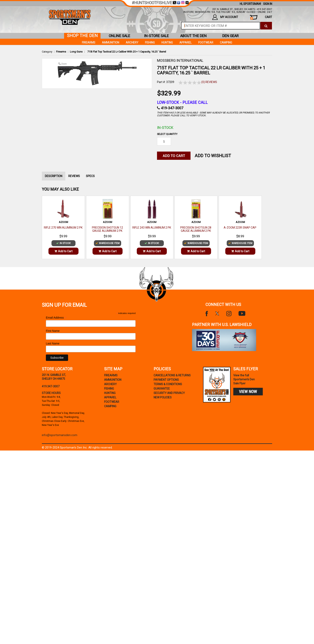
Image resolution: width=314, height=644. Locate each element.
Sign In (268, 4)
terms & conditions (168, 384)
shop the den (82, 36)
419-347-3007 (172, 108)
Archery (132, 43)
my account (225, 17)
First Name (53, 331)
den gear (230, 36)
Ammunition (111, 43)
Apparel (186, 43)
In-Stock (165, 128)
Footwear (206, 43)
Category (47, 52)
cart (261, 18)
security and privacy (169, 393)
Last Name (53, 343)
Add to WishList (213, 156)
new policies (163, 397)
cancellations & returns (172, 375)
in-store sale (156, 36)
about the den (193, 36)
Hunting (167, 43)
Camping (226, 43)
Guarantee (162, 389)
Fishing (150, 43)
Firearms (61, 52)
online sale (119, 36)
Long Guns (76, 52)
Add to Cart (63, 251)
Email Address (56, 318)
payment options (166, 380)
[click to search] (266, 26)
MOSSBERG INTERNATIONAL (180, 60)
